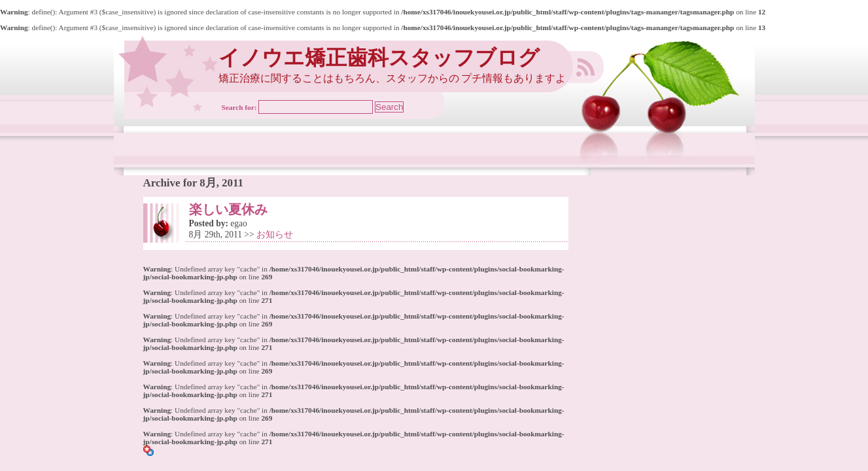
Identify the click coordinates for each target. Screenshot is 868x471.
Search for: (239, 107)
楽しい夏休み (228, 209)
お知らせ (275, 235)
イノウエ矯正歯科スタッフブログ (379, 58)
